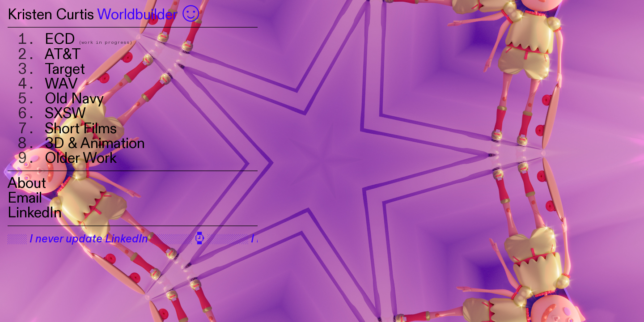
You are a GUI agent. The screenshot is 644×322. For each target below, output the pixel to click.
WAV (61, 84)
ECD (60, 39)
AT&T (63, 55)
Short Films (81, 129)
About (29, 183)
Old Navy (74, 99)
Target (67, 69)
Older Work (81, 158)
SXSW (65, 114)
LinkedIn (35, 213)
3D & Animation (97, 144)
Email (25, 198)
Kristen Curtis (51, 15)
